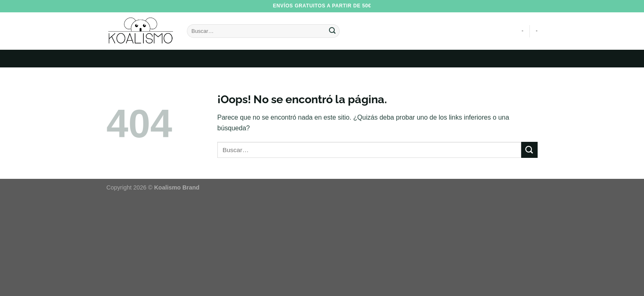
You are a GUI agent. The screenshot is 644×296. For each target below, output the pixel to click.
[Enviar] (332, 31)
